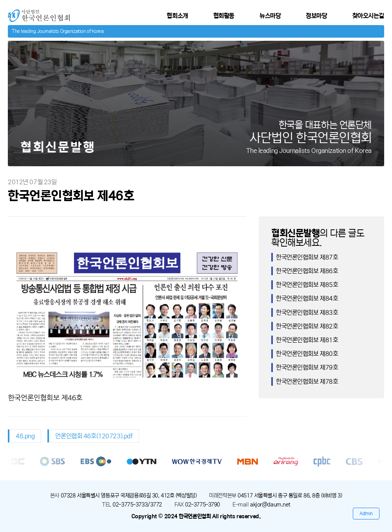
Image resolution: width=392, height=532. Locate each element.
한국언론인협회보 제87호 (307, 257)
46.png (25, 436)
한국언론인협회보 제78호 (307, 381)
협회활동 (224, 16)
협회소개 (177, 16)
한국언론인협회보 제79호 (307, 367)
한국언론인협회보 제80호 (307, 354)
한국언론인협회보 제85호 (307, 285)
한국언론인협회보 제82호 (307, 326)
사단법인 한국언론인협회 (38, 13)
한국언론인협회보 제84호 (307, 298)
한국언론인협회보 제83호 (307, 312)
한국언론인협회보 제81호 (307, 340)
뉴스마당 (270, 16)
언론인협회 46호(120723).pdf (94, 436)
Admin (366, 513)
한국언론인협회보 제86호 (307, 271)
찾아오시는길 (368, 16)
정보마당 (316, 16)
